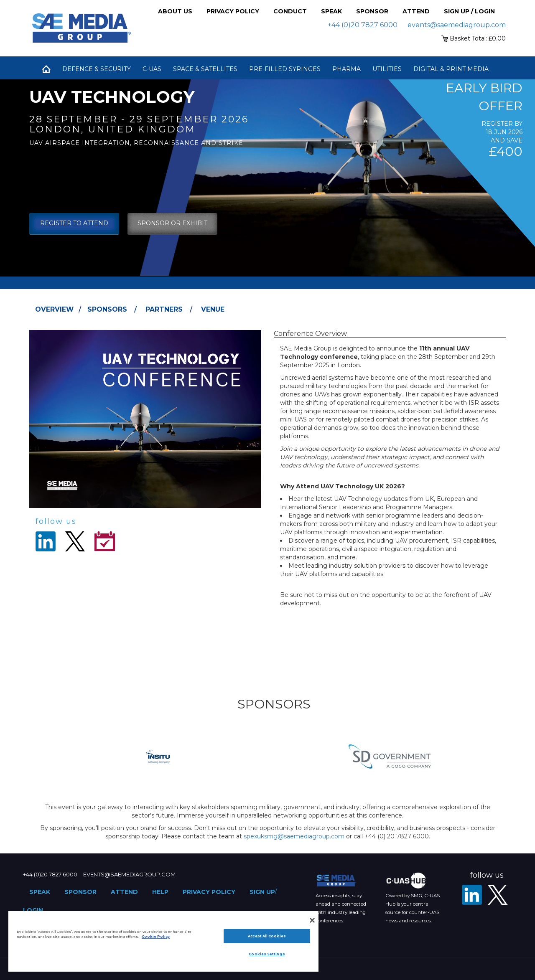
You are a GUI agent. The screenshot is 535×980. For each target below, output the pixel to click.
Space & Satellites (205, 69)
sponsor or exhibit (172, 223)
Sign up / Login (469, 11)
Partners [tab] (164, 309)
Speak (331, 11)
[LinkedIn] (472, 895)
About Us (175, 11)
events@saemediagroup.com (457, 25)
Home (46, 69)
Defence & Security (97, 69)
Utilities (387, 69)
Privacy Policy (233, 11)
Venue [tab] (213, 309)
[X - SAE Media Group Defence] (498, 895)
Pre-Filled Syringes (285, 69)
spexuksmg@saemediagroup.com (294, 836)
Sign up (262, 892)
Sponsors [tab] (107, 309)
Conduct (290, 11)
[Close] (312, 920)
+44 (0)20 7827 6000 (363, 25)
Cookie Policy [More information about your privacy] (156, 937)
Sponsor (372, 11)
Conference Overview (310, 334)
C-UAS (152, 69)
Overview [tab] (54, 309)
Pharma (346, 69)
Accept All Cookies (267, 936)
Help (160, 892)
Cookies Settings (267, 954)
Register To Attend (74, 223)
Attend (416, 11)
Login (33, 910)
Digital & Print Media (451, 69)
